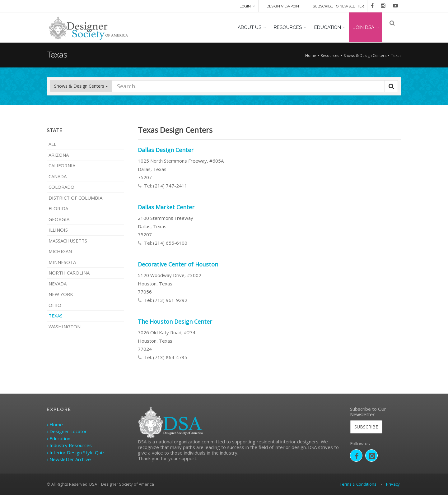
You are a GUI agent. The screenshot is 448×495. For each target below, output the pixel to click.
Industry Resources (69, 445)
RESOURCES (291, 27)
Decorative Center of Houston (178, 264)
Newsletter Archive (69, 459)
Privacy (393, 484)
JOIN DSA (367, 27)
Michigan (60, 251)
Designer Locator (67, 431)
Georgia (59, 219)
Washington (65, 326)
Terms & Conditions (358, 484)
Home (311, 56)
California (62, 165)
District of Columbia (75, 198)
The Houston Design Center (175, 322)
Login (245, 6)
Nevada (58, 284)
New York (61, 294)
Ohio (55, 305)
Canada (58, 176)
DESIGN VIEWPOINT (284, 6)
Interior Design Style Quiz (76, 452)
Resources (330, 56)
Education (58, 438)
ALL (52, 144)
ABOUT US (253, 27)
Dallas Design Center (166, 150)
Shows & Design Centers (365, 56)
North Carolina (69, 273)
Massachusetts (68, 241)
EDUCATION (331, 27)
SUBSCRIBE (366, 427)
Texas (56, 316)
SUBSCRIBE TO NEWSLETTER (338, 6)
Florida (58, 208)
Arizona (59, 155)
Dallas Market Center (166, 207)
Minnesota (62, 262)
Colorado (61, 187)
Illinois (58, 230)
